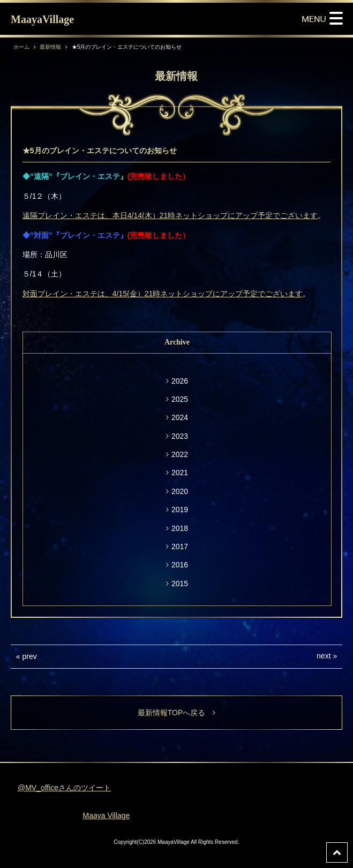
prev (29, 656)
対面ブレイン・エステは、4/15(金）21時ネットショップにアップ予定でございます (163, 294)
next (324, 656)
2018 (180, 528)
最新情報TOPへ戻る (177, 713)
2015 (180, 583)
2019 (180, 510)
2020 (180, 491)
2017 (180, 547)
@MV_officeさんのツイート (64, 788)
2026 (180, 381)
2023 (180, 436)
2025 (180, 399)
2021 (180, 473)
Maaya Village (107, 815)
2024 (180, 417)
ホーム (21, 47)
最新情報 (50, 47)
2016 (180, 565)
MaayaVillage (42, 19)
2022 (180, 454)
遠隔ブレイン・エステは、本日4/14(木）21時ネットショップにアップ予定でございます (170, 215)
